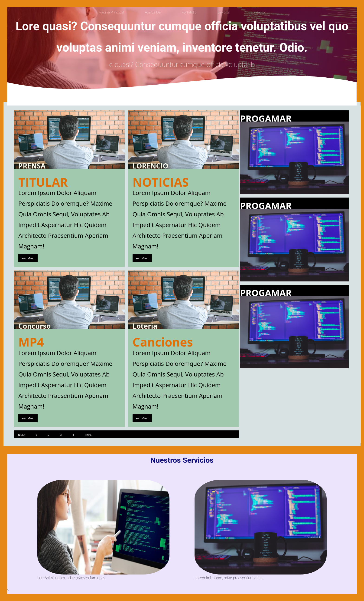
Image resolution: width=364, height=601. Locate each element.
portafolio (189, 12)
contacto (258, 12)
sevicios (224, 12)
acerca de (153, 12)
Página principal (111, 12)
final (88, 435)
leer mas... (28, 258)
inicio (21, 435)
